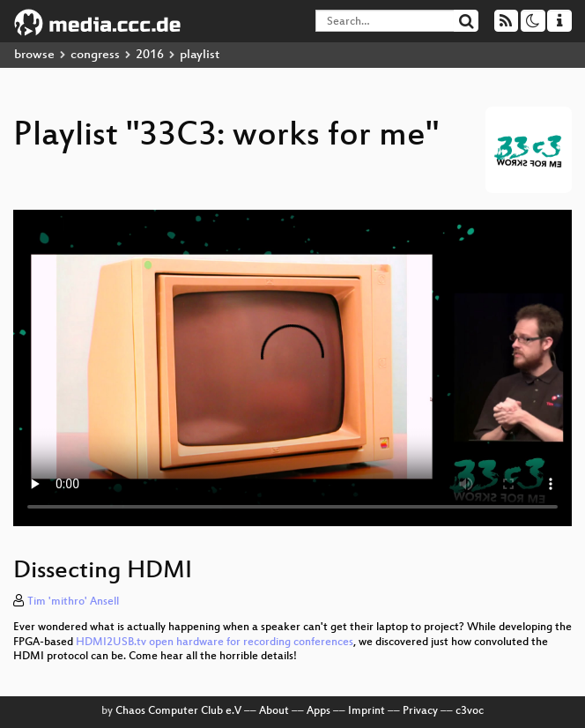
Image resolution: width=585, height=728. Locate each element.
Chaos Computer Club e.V (178, 711)
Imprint (367, 711)
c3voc (470, 711)
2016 (150, 55)
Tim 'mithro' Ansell (73, 602)
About (274, 711)
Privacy (420, 711)
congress (95, 55)
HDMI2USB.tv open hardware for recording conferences (215, 643)
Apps (318, 711)
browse (34, 55)
